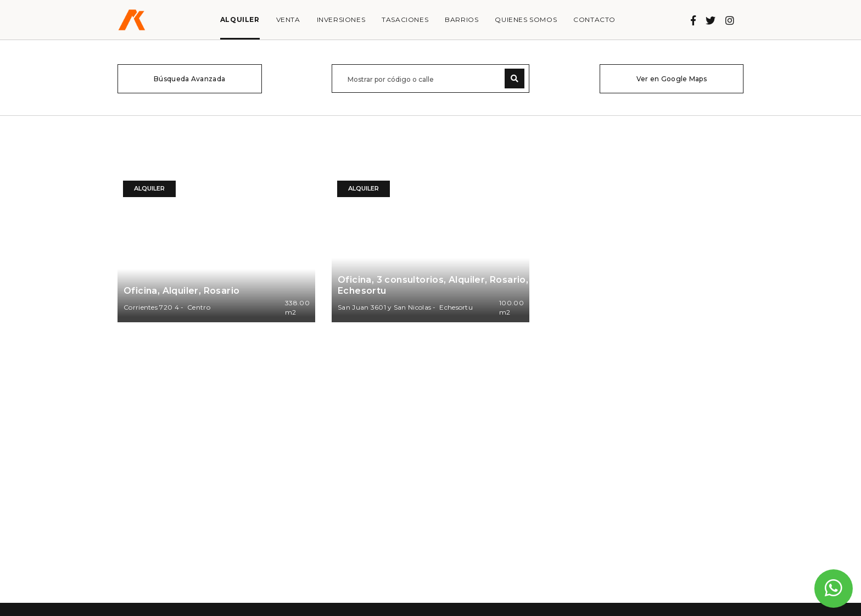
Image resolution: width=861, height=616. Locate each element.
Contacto (594, 19)
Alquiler (240, 19)
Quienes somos (526, 19)
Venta (288, 19)
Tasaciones (405, 19)
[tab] (190, 79)
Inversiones (341, 19)
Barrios (462, 19)
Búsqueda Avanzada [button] (189, 79)
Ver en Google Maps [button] (672, 79)
